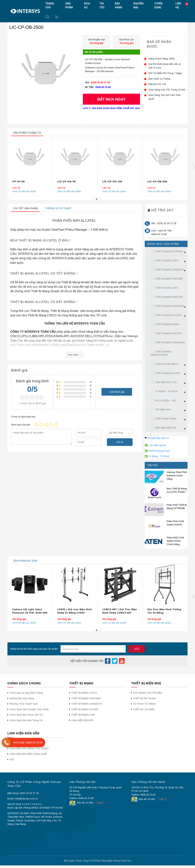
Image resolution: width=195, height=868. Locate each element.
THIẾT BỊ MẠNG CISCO (167, 261)
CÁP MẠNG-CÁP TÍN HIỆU (148, 693)
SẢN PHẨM (69, 5)
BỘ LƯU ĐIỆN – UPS (166, 401)
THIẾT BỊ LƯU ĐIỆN (144, 709)
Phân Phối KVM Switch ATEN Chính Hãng (175, 541)
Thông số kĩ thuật (58, 208)
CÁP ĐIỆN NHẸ (163, 410)
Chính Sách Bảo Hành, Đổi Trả (26, 715)
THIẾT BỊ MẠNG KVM (83, 715)
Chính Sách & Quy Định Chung (26, 693)
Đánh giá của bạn (21, 425)
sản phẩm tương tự (27, 133)
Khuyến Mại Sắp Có (158, 438)
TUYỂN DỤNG (158, 5)
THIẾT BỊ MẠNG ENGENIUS (169, 306)
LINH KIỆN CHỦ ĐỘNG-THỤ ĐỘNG (29, 748)
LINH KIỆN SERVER (82, 720)
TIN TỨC (102, 5)
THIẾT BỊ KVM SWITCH (167, 364)
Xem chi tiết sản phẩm (24, 191)
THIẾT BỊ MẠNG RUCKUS (168, 333)
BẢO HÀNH (119, 5)
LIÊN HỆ (178, 5)
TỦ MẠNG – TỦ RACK (167, 391)
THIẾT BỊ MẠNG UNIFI (167, 288)
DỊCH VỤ (87, 5)
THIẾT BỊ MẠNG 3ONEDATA (169, 270)
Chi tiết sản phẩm (25, 208)
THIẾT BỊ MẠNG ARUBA (167, 324)
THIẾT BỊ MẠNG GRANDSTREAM (161, 353)
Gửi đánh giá (117, 392)
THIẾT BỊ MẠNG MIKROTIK (169, 297)
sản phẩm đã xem (25, 561)
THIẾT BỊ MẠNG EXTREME (169, 251)
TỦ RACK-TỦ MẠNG (144, 704)
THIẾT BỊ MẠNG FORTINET (169, 279)
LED (12, 759)
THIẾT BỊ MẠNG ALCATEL (168, 315)
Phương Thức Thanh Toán (24, 704)
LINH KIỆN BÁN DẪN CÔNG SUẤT (28, 754)
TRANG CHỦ (50, 5)
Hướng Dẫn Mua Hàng (22, 698)
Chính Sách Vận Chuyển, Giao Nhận (29, 709)
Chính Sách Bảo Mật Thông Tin (26, 720)
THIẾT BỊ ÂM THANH (166, 419)
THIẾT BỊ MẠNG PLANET (168, 373)
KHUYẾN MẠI (138, 5)
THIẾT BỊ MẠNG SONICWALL (170, 343)
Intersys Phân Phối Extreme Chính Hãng (177, 476)
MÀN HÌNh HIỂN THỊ (165, 428)
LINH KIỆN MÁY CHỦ (166, 382)
